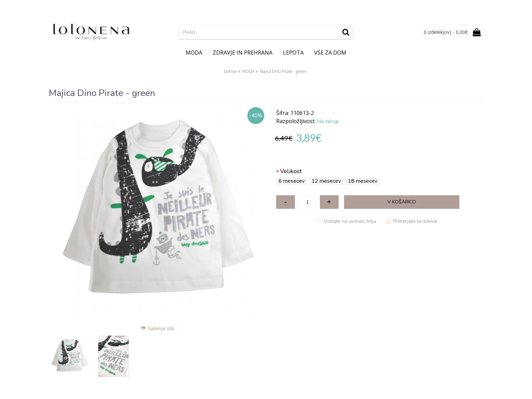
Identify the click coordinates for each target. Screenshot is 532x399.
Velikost (291, 171)
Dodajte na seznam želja (350, 221)
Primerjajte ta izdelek (415, 221)
